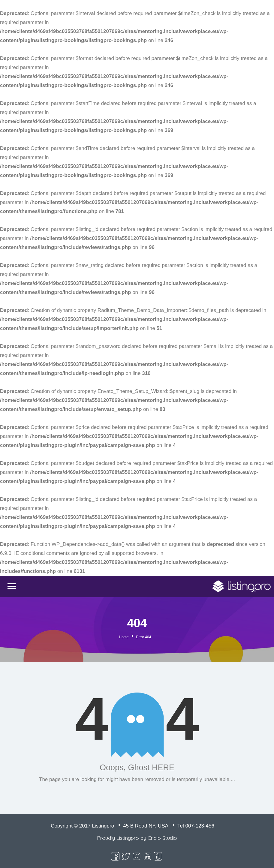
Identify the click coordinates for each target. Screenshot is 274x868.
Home (124, 637)
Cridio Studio (162, 838)
